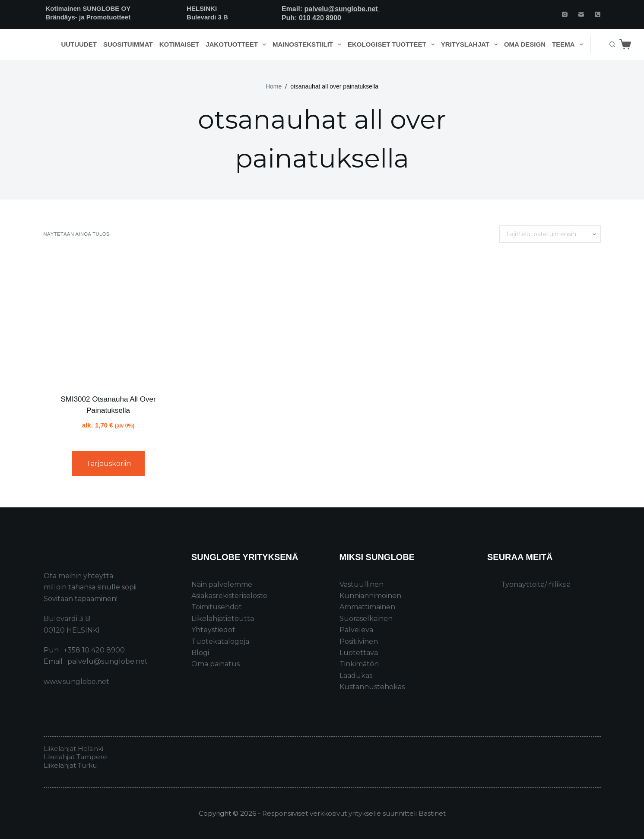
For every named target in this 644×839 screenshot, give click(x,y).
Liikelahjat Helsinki (73, 749)
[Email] (581, 14)
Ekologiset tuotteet (393, 44)
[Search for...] (597, 44)
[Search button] (612, 44)
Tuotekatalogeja (220, 641)
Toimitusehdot (217, 607)
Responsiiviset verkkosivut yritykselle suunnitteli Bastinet (354, 813)
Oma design (525, 44)
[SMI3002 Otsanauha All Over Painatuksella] (108, 318)
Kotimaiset (179, 44)
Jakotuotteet (237, 44)
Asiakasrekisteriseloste (229, 596)
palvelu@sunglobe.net (342, 9)
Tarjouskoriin (108, 464)
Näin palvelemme (222, 584)
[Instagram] (565, 14)
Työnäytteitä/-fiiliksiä (536, 584)
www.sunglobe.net (76, 682)
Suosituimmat (128, 44)
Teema (569, 44)
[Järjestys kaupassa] (550, 234)
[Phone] (598, 14)
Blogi (200, 653)
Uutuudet (79, 44)
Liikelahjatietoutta (223, 619)
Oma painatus (216, 664)
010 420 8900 (320, 18)
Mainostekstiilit (309, 44)
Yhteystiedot (213, 630)
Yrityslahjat (471, 44)
